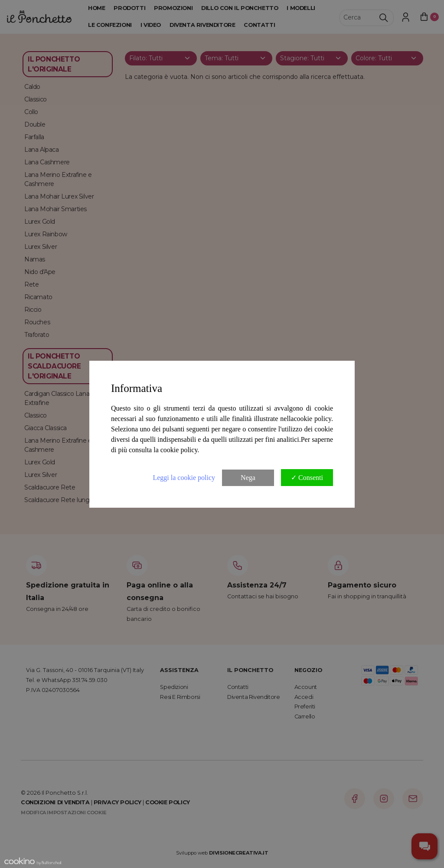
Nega (248, 478)
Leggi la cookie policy (184, 478)
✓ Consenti (307, 478)
